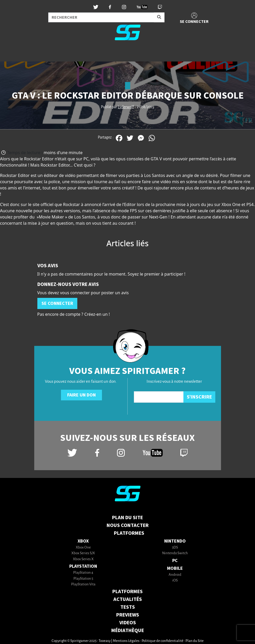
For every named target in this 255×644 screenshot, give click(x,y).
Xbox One (83, 548)
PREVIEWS (128, 615)
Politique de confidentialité (163, 641)
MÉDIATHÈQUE (128, 631)
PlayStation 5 (83, 579)
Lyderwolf (126, 107)
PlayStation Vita (83, 584)
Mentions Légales (126, 641)
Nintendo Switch (175, 553)
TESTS (128, 607)
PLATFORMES (127, 592)
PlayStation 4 (83, 573)
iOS (175, 581)
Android (175, 575)
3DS (175, 548)
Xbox (83, 541)
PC (175, 561)
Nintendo (175, 541)
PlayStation (83, 566)
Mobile (175, 568)
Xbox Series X (83, 559)
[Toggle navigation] (11, 53)
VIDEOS (128, 623)
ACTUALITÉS (128, 599)
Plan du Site (127, 518)
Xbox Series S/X (83, 553)
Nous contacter (128, 525)
